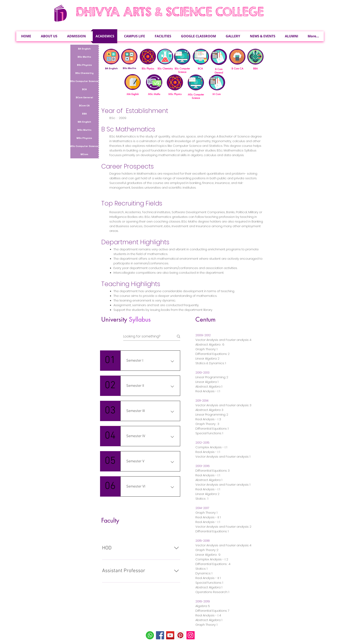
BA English (111, 68)
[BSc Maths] (84, 57)
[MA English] (84, 122)
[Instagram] (191, 635)
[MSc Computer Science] (84, 146)
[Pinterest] (180, 635)
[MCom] (84, 154)
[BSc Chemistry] (84, 73)
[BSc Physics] (84, 65)
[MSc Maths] (84, 130)
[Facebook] (160, 635)
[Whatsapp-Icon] (150, 635)
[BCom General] (84, 97)
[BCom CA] (84, 106)
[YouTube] (170, 635)
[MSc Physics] (84, 138)
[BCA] (84, 89)
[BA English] (84, 49)
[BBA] (84, 114)
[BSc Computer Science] (84, 81)
